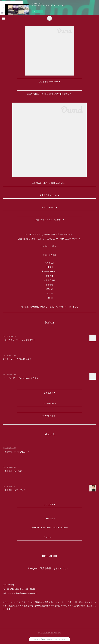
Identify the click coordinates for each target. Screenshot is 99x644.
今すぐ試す (37, 11)
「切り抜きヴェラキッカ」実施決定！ (19, 340)
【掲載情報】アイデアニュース (16, 452)
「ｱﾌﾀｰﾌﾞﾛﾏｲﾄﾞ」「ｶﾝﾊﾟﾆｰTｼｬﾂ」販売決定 (21, 378)
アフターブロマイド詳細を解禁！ (17, 359)
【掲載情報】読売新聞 (12, 471)
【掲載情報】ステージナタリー (16, 490)
